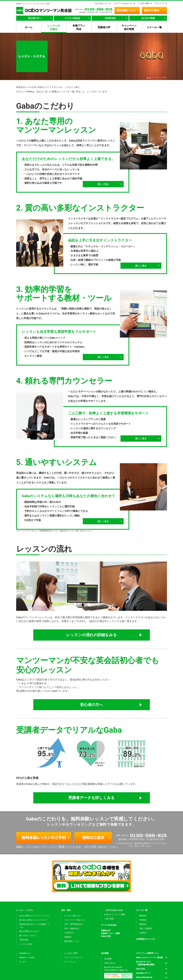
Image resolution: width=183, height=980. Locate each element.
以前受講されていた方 (145, 939)
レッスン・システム (25, 910)
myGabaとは (25, 953)
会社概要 (108, 959)
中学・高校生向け (72, 928)
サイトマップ (160, 3)
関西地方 (143, 924)
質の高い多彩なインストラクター (33, 920)
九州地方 (143, 933)
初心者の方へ (35, 18)
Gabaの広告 (106, 936)
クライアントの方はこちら (123, 3)
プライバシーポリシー (74, 957)
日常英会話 (110, 18)
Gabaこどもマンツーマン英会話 (150, 957)
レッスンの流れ (26, 944)
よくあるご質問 (144, 3)
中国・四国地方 (146, 928)
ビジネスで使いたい (73, 916)
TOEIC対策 (24, 940)
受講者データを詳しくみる (91, 798)
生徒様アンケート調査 (110, 933)
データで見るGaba (109, 925)
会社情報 (105, 953)
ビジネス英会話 (72, 18)
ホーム (149, 77)
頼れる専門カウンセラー (30, 931)
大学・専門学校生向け (74, 924)
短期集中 (68, 937)
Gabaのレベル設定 (27, 957)
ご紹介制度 (109, 919)
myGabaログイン (143, 973)
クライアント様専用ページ (147, 953)
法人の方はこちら (101, 3)
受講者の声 (106, 931)
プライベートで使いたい (75, 920)
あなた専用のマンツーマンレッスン (34, 916)
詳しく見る (103, 184)
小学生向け (69, 933)
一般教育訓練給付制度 (114, 910)
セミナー (23, 962)
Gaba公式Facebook (144, 977)
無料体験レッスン (72, 941)
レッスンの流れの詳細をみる (92, 635)
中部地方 (143, 920)
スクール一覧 (142, 910)
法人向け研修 (148, 18)
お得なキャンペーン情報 (115, 914)
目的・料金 (66, 910)
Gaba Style (141, 969)
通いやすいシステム (28, 936)
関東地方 (143, 916)
